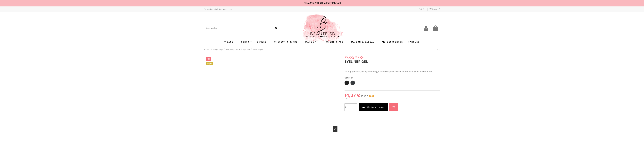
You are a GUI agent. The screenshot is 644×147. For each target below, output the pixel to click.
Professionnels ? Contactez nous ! (218, 9)
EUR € (422, 9)
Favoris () (435, 9)
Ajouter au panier (373, 107)
